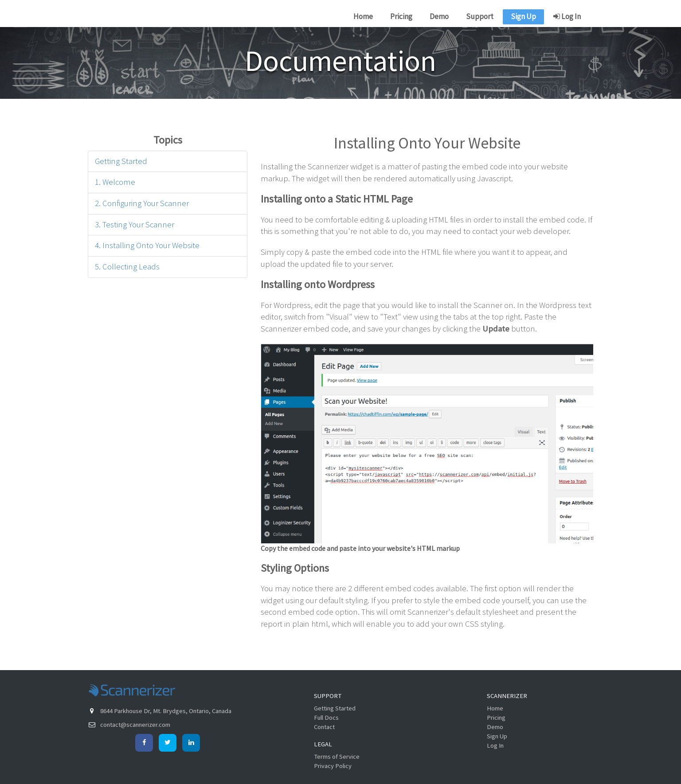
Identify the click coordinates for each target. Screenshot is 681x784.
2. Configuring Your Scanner (142, 203)
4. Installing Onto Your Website (147, 245)
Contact (324, 727)
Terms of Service (337, 757)
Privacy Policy (333, 766)
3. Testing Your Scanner (135, 224)
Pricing (401, 16)
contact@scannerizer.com (135, 725)
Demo (439, 16)
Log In (567, 16)
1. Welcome (115, 182)
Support (480, 16)
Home (363, 16)
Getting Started (121, 161)
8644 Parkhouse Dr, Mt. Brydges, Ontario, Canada (166, 711)
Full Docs (326, 718)
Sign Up (523, 16)
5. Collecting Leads (127, 267)
